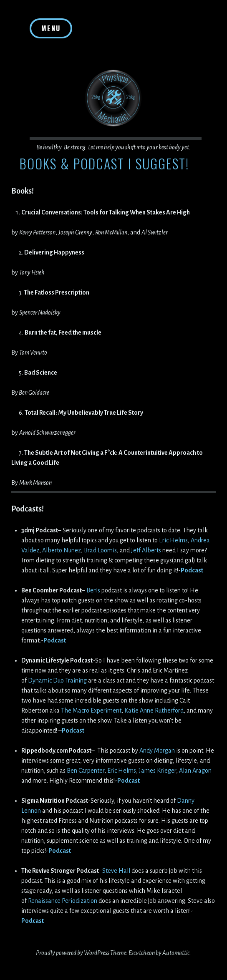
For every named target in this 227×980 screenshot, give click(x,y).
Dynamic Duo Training (57, 680)
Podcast (192, 570)
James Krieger (158, 771)
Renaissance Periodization (63, 901)
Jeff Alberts (146, 550)
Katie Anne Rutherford (154, 710)
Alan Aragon (195, 771)
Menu (51, 28)
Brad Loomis (100, 550)
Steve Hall (117, 871)
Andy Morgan (157, 751)
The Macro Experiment (91, 710)
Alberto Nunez (62, 550)
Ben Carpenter (86, 771)
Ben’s (93, 590)
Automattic (176, 953)
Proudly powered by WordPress (73, 953)
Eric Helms (173, 540)
